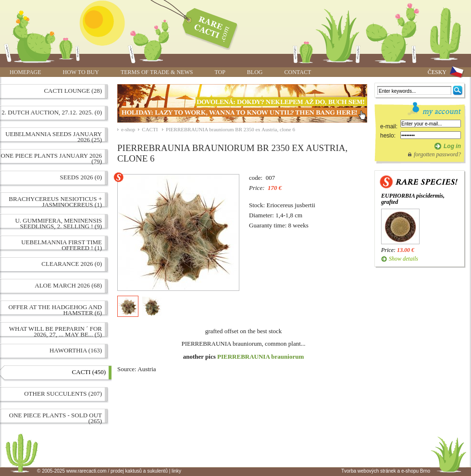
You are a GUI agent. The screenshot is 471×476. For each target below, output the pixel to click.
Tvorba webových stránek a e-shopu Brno (386, 471)
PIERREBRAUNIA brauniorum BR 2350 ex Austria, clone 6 (230, 129)
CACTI (150, 129)
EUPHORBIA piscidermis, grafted (413, 199)
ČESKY (437, 72)
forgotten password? (437, 154)
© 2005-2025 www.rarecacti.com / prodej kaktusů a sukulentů (102, 471)
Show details (403, 259)
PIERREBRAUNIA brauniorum (260, 357)
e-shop (128, 129)
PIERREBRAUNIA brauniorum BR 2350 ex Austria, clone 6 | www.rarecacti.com (205, 26)
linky (176, 471)
